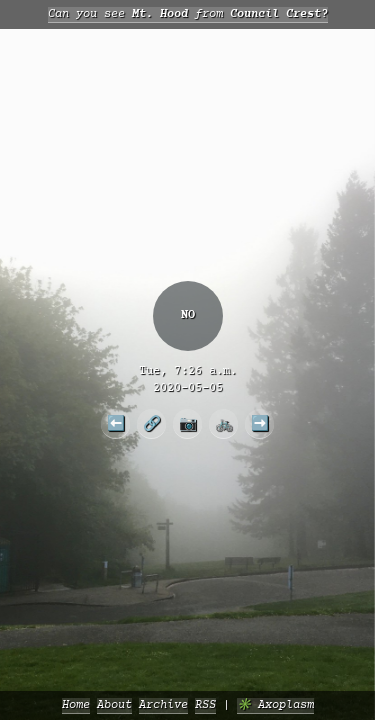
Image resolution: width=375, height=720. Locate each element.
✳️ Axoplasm (275, 705)
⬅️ (116, 423)
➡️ (260, 423)
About (114, 705)
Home (76, 705)
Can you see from (188, 14)
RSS (205, 705)
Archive (163, 705)
